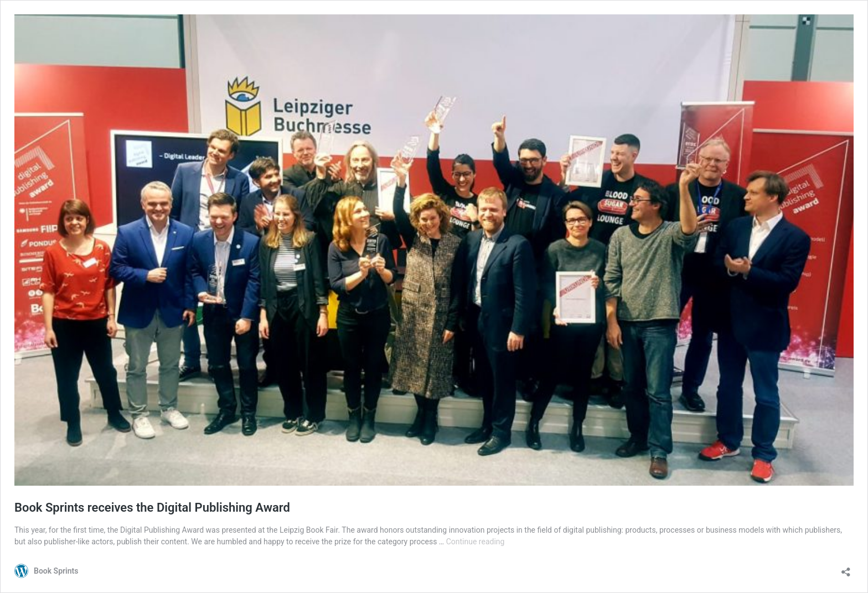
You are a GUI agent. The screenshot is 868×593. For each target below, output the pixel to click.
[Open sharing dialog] (846, 568)
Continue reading (476, 542)
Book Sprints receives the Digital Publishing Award (152, 508)
